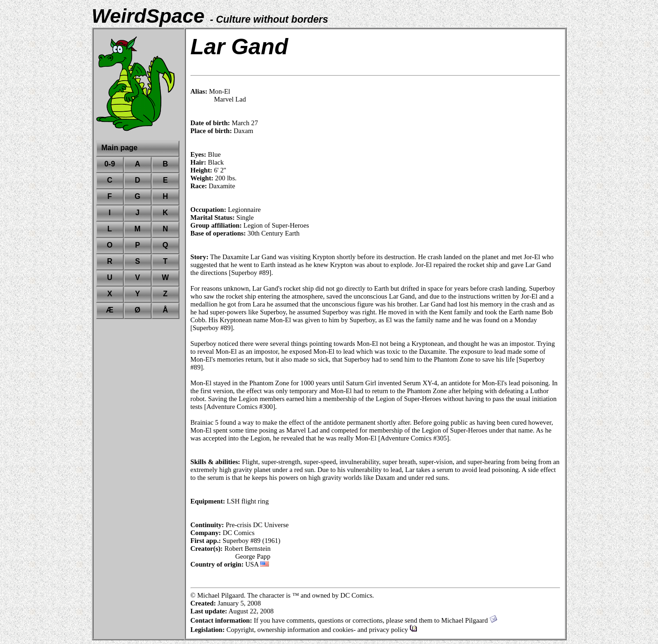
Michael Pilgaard (469, 620)
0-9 (110, 164)
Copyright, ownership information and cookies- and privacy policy (322, 630)
